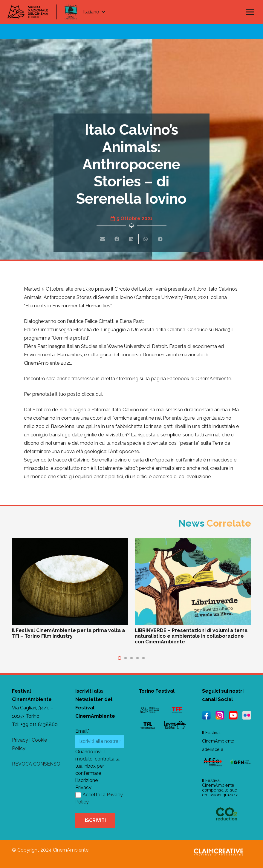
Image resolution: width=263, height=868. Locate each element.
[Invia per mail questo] (103, 239)
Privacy (20, 740)
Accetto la (90, 795)
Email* (82, 731)
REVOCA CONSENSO (36, 764)
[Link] (71, 12)
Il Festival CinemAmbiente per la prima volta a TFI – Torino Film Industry (68, 633)
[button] (120, 658)
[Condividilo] (117, 239)
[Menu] (250, 12)
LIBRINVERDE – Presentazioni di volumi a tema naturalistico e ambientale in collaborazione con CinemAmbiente (191, 636)
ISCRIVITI (95, 820)
